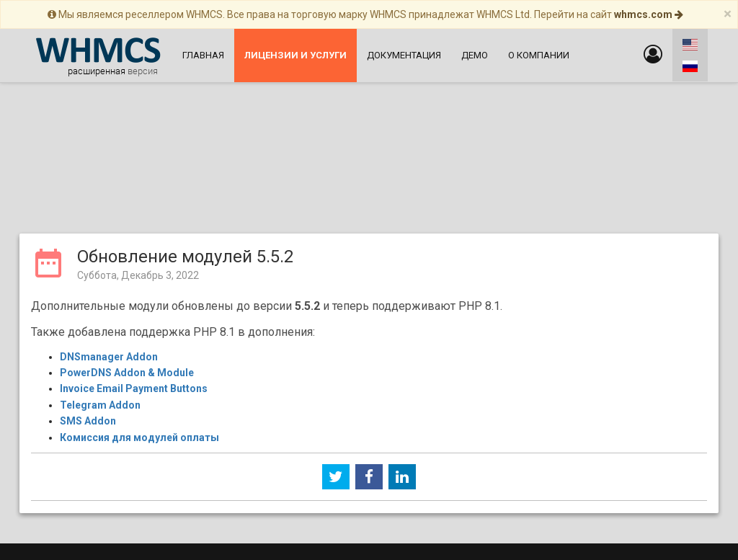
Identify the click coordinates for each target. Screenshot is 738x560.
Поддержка (259, 458)
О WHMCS (107, 499)
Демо (475, 55)
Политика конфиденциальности (434, 472)
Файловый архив (260, 485)
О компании (539, 55)
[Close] (728, 14)
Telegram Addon (100, 291)
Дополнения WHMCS (631, 499)
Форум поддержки (434, 485)
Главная (203, 55)
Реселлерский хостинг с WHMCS (434, 499)
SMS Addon (88, 307)
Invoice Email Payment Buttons (134, 275)
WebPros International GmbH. (519, 548)
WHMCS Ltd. (403, 548)
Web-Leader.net (266, 521)
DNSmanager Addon (109, 243)
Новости (107, 472)
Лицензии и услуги (631, 485)
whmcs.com (649, 14)
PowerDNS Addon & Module (127, 259)
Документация (404, 55)
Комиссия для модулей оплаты (139, 324)
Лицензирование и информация (435, 458)
